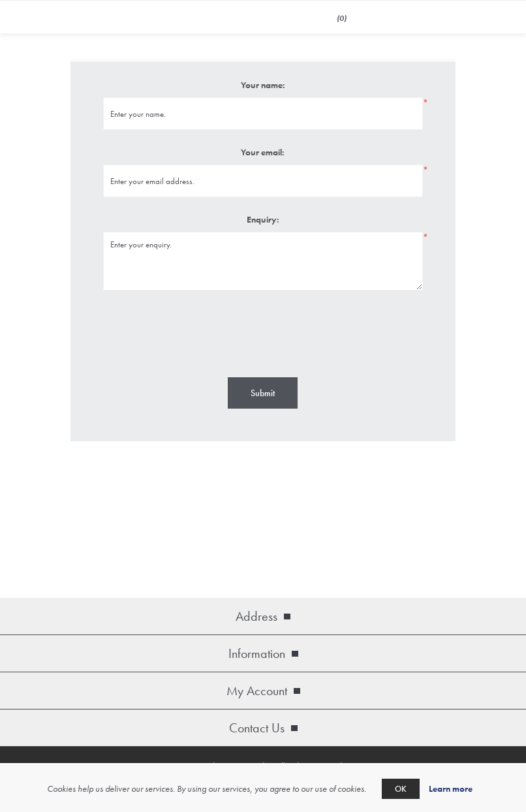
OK (401, 789)
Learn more (451, 789)
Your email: (263, 152)
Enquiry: (263, 219)
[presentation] (263, 332)
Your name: (263, 85)
